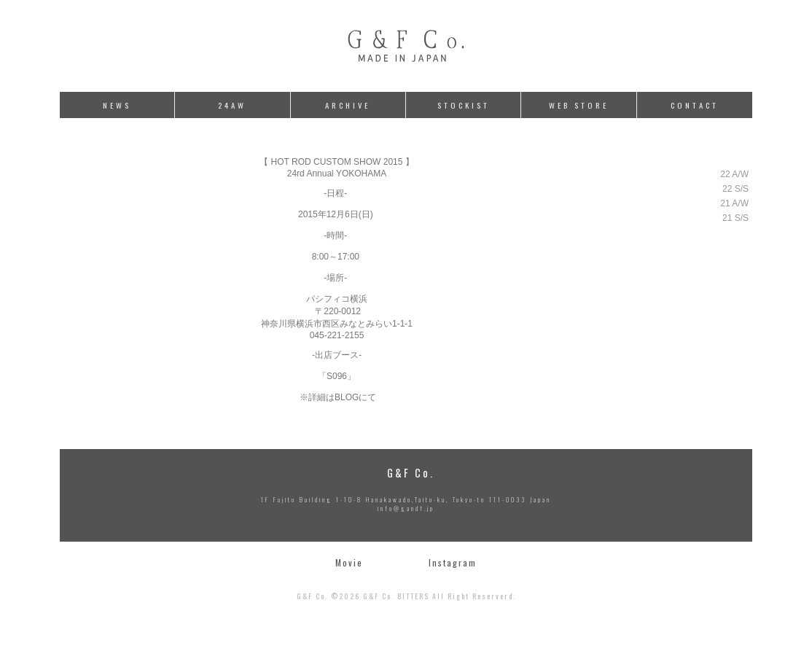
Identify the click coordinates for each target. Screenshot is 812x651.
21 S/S (735, 218)
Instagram (453, 562)
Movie (349, 562)
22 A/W (734, 174)
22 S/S (735, 189)
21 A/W (734, 203)
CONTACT (695, 105)
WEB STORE (579, 105)
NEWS (117, 105)
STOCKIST (464, 105)
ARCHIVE (348, 105)
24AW (232, 105)
